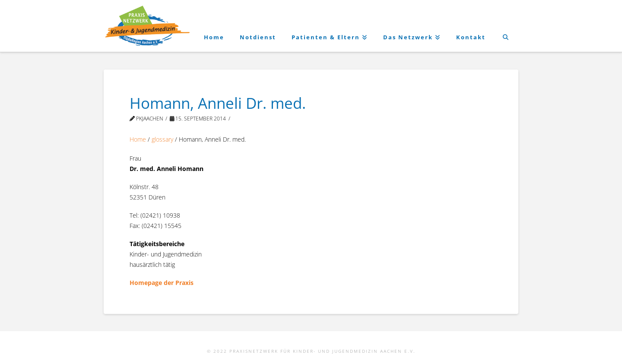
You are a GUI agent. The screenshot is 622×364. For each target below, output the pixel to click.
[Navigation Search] (506, 26)
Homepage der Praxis (162, 283)
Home (138, 139)
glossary (162, 139)
